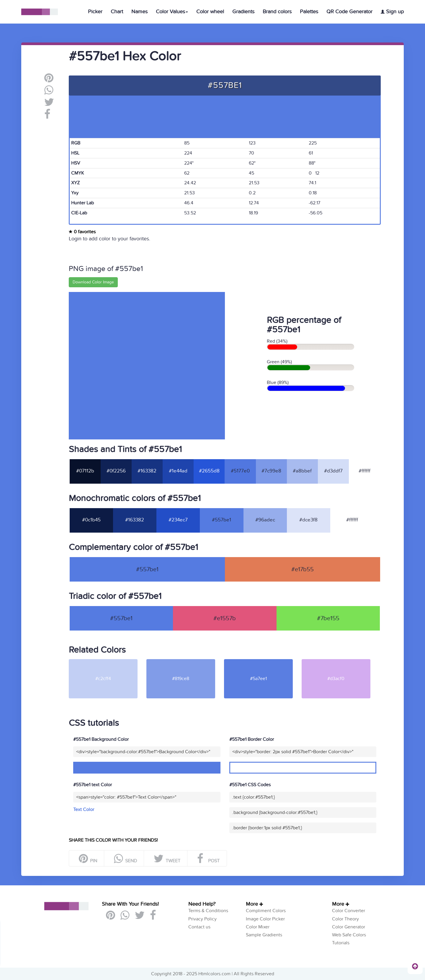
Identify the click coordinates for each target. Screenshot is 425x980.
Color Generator (349, 927)
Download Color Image (93, 282)
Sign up (392, 12)
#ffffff (364, 471)
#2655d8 (209, 471)
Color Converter (349, 911)
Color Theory (345, 919)
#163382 (147, 471)
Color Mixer (258, 927)
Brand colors (277, 12)
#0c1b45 (91, 520)
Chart (117, 12)
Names (139, 12)
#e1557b (225, 618)
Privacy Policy (202, 919)
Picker (95, 12)
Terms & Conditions (208, 911)
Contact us (199, 927)
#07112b (85, 471)
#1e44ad (178, 471)
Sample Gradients (264, 935)
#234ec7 (178, 520)
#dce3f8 (308, 520)
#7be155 (328, 618)
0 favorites (82, 232)
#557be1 (222, 520)
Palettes (309, 12)
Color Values (172, 12)
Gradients (243, 12)
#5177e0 (240, 471)
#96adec (265, 520)
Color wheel (210, 12)
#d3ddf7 (333, 471)
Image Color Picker (265, 919)
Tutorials (341, 943)
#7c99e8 (271, 471)
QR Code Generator (349, 12)
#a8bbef (302, 471)
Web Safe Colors (349, 935)
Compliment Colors (266, 911)
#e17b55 (303, 569)
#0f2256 (116, 471)
